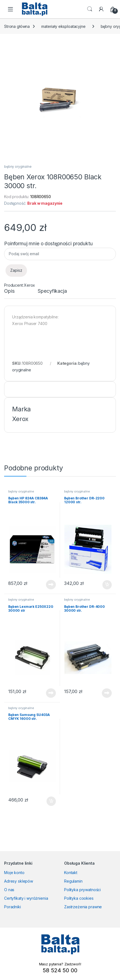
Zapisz (16, 270)
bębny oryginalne (18, 167)
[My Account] (101, 9)
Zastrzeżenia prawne (83, 907)
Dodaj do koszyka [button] (107, 585)
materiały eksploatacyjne (63, 26)
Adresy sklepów (19, 881)
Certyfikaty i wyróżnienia (26, 898)
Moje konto (14, 873)
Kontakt (71, 873)
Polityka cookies (79, 898)
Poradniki (13, 907)
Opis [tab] (9, 291)
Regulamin (73, 881)
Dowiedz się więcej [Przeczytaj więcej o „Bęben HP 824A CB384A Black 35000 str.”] (51, 585)
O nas (9, 890)
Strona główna (17, 26)
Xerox (29, 285)
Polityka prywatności (82, 890)
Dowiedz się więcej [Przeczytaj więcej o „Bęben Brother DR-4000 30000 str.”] (107, 693)
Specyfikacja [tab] (52, 291)
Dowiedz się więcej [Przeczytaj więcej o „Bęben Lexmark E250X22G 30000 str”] (51, 693)
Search (90, 9)
